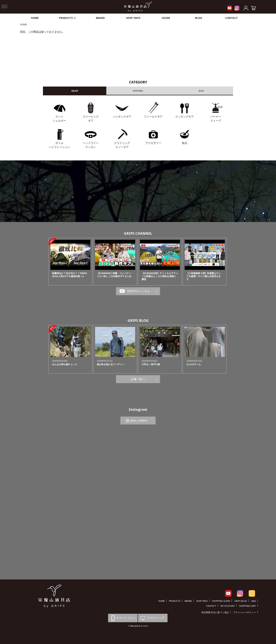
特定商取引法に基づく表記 (215, 612)
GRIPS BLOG (138, 321)
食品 (184, 143)
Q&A (254, 601)
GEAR (75, 91)
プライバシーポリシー (244, 612)
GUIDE (166, 18)
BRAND (100, 18)
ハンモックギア (122, 117)
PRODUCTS (68, 18)
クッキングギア (185, 117)
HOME (35, 18)
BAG (201, 91)
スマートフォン (123, 618)
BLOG (199, 18)
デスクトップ (152, 618)
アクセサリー (153, 143)
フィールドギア (153, 117)
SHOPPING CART (247, 606)
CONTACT (231, 18)
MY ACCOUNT (228, 606)
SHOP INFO (133, 18)
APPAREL (138, 91)
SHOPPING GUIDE (221, 601)
